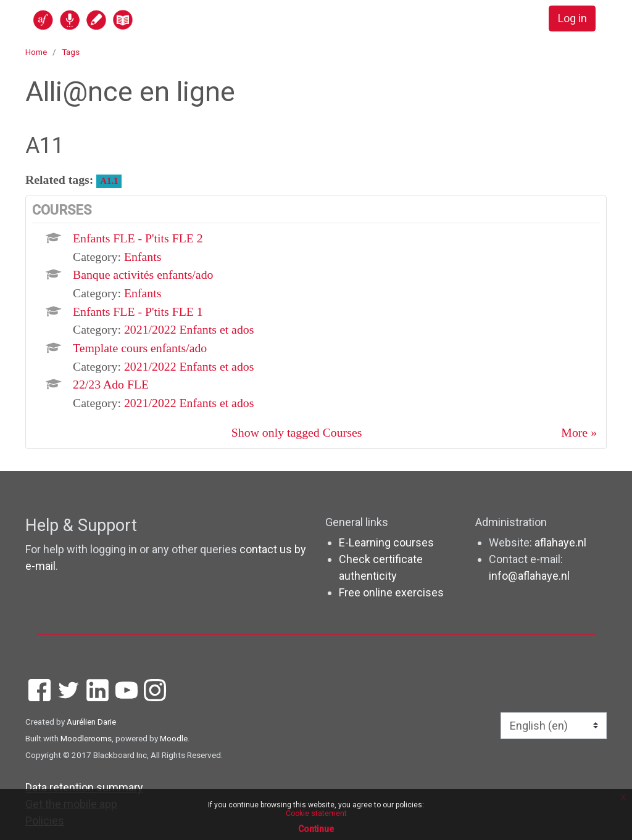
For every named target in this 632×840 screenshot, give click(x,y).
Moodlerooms (86, 738)
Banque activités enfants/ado (143, 274)
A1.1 (109, 181)
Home (36, 52)
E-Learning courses (386, 542)
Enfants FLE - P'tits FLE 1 (138, 311)
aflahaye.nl (560, 542)
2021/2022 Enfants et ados (189, 329)
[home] (131, 19)
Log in (572, 19)
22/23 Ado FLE (111, 384)
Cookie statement (316, 813)
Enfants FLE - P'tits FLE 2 (138, 238)
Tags (71, 52)
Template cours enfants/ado (140, 348)
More (574, 432)
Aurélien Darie (91, 722)
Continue (316, 829)
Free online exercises (391, 592)
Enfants (143, 257)
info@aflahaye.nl (529, 576)
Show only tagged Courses (297, 432)
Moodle (174, 738)
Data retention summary (84, 787)
